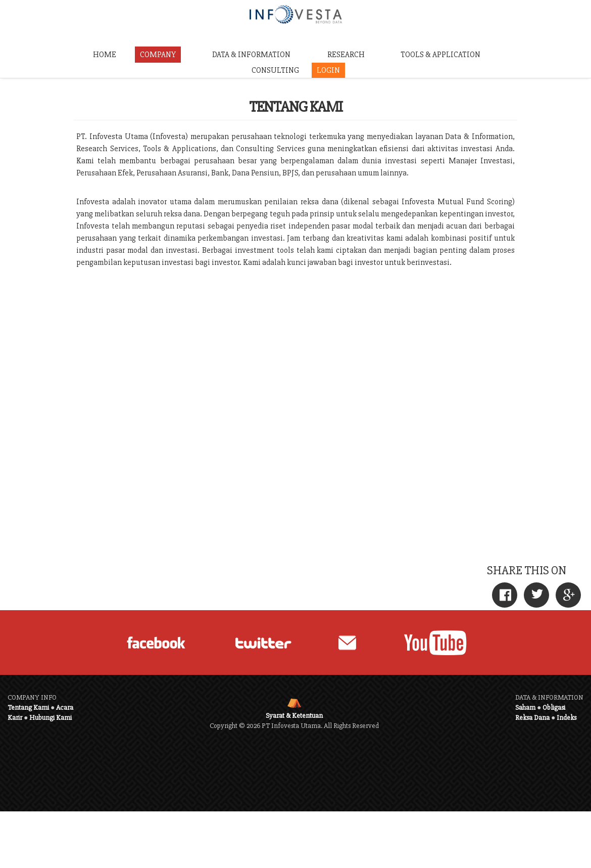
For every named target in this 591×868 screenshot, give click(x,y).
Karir (15, 718)
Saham (525, 707)
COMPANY (158, 55)
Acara (65, 707)
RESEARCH (346, 55)
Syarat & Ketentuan (294, 716)
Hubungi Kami (51, 718)
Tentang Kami (28, 707)
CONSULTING (275, 70)
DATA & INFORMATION (251, 55)
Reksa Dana (532, 718)
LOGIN (328, 70)
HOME (105, 55)
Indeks (567, 718)
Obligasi (554, 707)
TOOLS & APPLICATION (440, 55)
